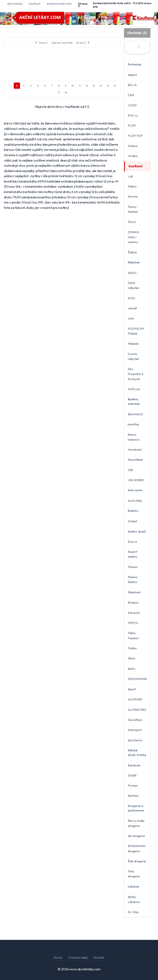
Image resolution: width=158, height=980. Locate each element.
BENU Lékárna (134, 899)
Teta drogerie (134, 874)
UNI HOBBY (136, 480)
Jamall (132, 308)
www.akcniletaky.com (85, 969)
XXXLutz (134, 389)
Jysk (131, 318)
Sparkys (133, 796)
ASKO (132, 273)
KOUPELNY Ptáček (136, 331)
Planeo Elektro (133, 579)
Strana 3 (84, 43)
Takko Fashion (133, 635)
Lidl (130, 176)
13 (94, 201)
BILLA (132, 85)
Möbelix (133, 344)
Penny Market (133, 209)
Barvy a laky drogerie (136, 823)
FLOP (132, 125)
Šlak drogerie (137, 861)
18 (66, 208)
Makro (132, 186)
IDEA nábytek (133, 285)
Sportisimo (135, 740)
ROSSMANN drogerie (137, 848)
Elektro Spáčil (137, 531)
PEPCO (133, 623)
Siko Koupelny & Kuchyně (136, 374)
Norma (133, 196)
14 (101, 201)
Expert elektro (132, 554)
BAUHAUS (135, 414)
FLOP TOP (135, 136)
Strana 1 (41, 43)
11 (80, 201)
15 (108, 201)
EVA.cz (133, 115)
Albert (132, 75)
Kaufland (135, 166)
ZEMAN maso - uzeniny (133, 237)
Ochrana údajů (78, 958)
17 (59, 208)
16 (115, 201)
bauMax (134, 424)
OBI (130, 470)
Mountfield (135, 460)
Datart (132, 521)
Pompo (133, 785)
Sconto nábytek (133, 356)
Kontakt (99, 958)
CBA (131, 95)
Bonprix (133, 602)
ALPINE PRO (137, 710)
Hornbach (135, 450)
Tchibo (132, 648)
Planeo (133, 567)
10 (73, 201)
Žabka (132, 252)
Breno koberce (134, 437)
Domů (58, 958)
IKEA (131, 298)
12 (87, 201)
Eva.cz (132, 542)
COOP (132, 105)
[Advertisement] (62, 83)
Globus (133, 146)
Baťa (131, 669)
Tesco (132, 222)
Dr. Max (133, 912)
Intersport (135, 730)
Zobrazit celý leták (62, 43)
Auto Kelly (135, 501)
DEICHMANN (137, 679)
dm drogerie (136, 836)
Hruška (133, 156)
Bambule (134, 765)
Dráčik (132, 775)
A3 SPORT (135, 699)
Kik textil (134, 613)
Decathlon (135, 720)
